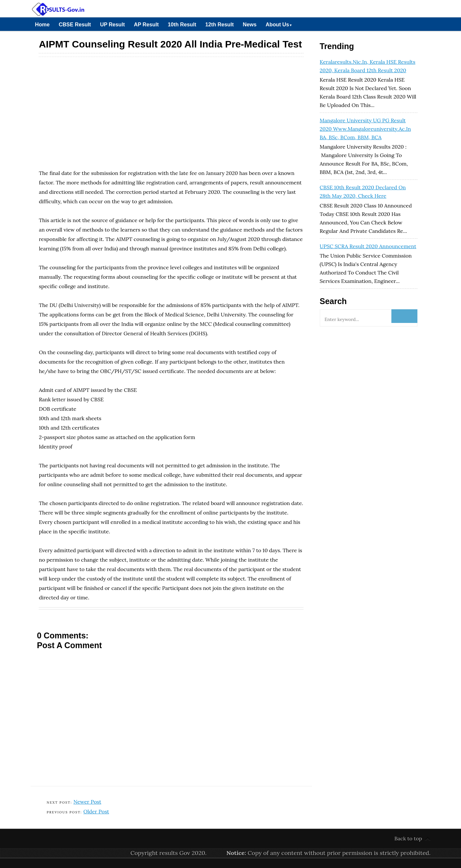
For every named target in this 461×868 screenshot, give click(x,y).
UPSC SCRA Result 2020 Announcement (368, 246)
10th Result (182, 24)
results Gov (175, 853)
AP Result (146, 24)
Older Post (96, 811)
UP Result (112, 24)
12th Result (219, 24)
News (250, 24)
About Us (279, 24)
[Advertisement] (171, 104)
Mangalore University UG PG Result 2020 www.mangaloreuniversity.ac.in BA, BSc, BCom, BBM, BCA (365, 129)
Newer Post (88, 802)
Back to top (408, 838)
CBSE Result (75, 24)
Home (42, 24)
